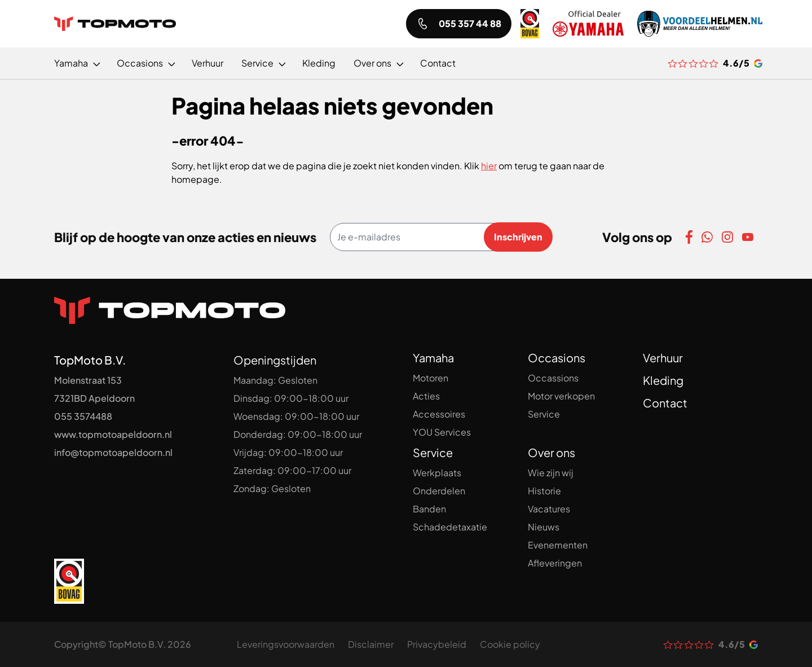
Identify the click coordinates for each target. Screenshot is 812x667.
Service (544, 414)
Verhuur (663, 357)
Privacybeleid (437, 644)
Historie (544, 491)
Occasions (557, 357)
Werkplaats (437, 473)
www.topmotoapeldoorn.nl (113, 434)
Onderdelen (439, 491)
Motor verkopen (561, 396)
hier (489, 166)
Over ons (551, 452)
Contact (665, 403)
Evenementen (558, 545)
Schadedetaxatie (450, 527)
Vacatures (549, 509)
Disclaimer (371, 644)
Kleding (663, 380)
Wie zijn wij (551, 473)
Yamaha (433, 357)
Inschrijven (518, 237)
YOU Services (442, 432)
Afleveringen (555, 563)
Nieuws (544, 527)
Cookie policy (510, 644)
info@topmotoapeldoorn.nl (113, 452)
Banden (429, 509)
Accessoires (439, 414)
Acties (426, 396)
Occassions (553, 378)
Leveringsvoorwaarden (286, 644)
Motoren (431, 378)
